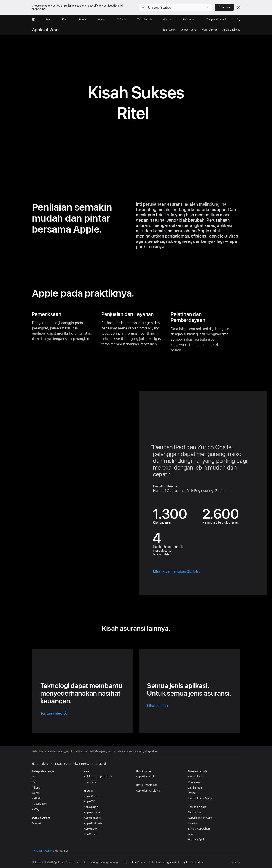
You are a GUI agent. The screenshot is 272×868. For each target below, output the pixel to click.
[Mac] (49, 20)
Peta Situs (197, 862)
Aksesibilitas (195, 777)
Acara (192, 834)
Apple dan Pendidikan (149, 791)
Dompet (36, 823)
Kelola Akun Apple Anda (98, 777)
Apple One (90, 796)
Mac (34, 777)
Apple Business (231, 30)
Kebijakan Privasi (135, 862)
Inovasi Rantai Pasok (200, 799)
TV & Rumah (39, 804)
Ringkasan (169, 30)
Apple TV (89, 801)
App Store (90, 834)
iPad (35, 782)
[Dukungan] (189, 20)
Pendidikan (195, 782)
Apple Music (91, 807)
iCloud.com (91, 782)
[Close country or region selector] (239, 7)
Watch (36, 793)
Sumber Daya (188, 30)
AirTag (36, 809)
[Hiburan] (168, 20)
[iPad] (65, 20)
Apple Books (91, 829)
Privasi (192, 793)
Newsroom (194, 812)
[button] (175, 7)
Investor (193, 823)
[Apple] (33, 20)
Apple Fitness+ (93, 818)
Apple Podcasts (93, 823)
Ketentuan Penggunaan (163, 862)
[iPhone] (83, 20)
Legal (184, 862)
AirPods (36, 799)
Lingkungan (195, 788)
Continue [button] (224, 7)
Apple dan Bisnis (146, 777)
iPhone (36, 788)
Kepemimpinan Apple (200, 818)
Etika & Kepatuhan (199, 829)
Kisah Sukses (210, 30)
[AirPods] (121, 20)
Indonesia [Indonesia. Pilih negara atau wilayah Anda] (234, 862)
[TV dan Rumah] (144, 20)
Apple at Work (46, 30)
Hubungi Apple (197, 840)
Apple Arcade (92, 812)
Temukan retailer (42, 851)
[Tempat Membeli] (216, 20)
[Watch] (102, 20)
